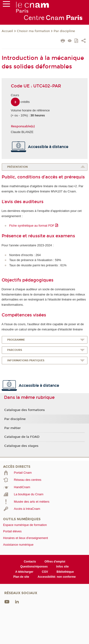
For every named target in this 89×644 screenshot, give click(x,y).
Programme (16, 340)
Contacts (30, 562)
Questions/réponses (34, 567)
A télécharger (24, 572)
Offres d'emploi (55, 562)
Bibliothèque (65, 572)
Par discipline (64, 31)
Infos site (63, 567)
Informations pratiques (26, 360)
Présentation (17, 167)
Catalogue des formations (25, 410)
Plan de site (21, 577)
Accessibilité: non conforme (57, 577)
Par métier (12, 428)
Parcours (15, 350)
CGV (45, 572)
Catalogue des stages (21, 446)
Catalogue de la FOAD (22, 437)
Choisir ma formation (33, 31)
